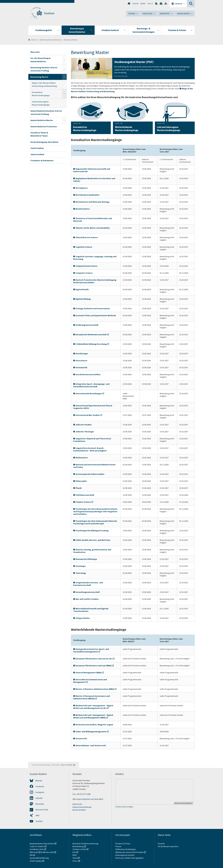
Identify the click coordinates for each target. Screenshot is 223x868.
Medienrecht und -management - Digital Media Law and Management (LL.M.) (93, 707)
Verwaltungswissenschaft (88, 592)
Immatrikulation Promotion (44, 127)
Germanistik (81, 367)
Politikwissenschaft (85, 495)
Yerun (75, 858)
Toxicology (81, 573)
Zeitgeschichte (83, 618)
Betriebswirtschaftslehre (87, 195)
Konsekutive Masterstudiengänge (41, 94)
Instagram (40, 792)
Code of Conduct (37, 846)
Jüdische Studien (84, 425)
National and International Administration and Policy (94, 466)
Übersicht (35, 52)
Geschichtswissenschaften (88, 374)
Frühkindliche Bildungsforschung (91, 344)
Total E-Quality (36, 861)
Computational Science (86, 266)
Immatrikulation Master (42, 120)
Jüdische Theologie (85, 432)
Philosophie (81, 481)
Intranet (135, 3)
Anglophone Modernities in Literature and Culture (94, 180)
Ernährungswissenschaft (87, 325)
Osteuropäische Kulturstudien (90, 474)
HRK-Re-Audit (48, 852)
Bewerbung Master (71, 40)
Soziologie (81, 566)
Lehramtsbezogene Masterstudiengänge (41, 103)
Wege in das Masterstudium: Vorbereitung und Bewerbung (44, 84)
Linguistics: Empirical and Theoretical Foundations (92, 440)
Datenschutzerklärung (82, 807)
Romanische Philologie (86, 559)
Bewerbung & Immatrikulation (51, 40)
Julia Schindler (67, 765)
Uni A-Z (150, 3)
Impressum (77, 804)
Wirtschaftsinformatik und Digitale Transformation (91, 610)
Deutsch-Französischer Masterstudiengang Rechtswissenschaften (95, 281)
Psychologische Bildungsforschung (92, 531)
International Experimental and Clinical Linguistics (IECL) (93, 407)
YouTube (39, 821)
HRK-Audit (34, 852)
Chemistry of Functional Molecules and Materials (93, 220)
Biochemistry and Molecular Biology (92, 202)
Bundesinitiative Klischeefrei (42, 844)
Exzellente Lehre (37, 849)
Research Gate (42, 810)
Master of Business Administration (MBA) (95, 689)
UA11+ (75, 861)
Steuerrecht (81, 738)
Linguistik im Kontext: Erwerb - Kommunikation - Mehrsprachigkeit (90, 449)
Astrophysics (82, 188)
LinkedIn (39, 798)
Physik (79, 488)
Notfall (143, 3)
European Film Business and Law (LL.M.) (94, 659)
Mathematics (82, 458)
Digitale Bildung (83, 299)
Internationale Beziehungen (89, 393)
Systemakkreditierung (39, 858)
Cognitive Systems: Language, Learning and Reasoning (95, 258)
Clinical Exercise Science (87, 237)
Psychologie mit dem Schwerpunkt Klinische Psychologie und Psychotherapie (95, 522)
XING (37, 815)
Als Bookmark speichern (168, 846)
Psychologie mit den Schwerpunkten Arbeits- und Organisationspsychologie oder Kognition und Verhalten (96, 511)
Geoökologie (82, 354)
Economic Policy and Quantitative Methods (96, 315)
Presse (118, 846)
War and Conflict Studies (87, 599)
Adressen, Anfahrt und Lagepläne (129, 858)
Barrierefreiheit (79, 810)
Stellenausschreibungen (126, 849)
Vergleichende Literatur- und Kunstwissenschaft (88, 584)
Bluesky (39, 781)
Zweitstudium (37, 148)
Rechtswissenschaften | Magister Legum (94, 725)
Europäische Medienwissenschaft (91, 334)
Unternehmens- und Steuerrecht (91, 745)
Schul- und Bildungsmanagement (91, 732)
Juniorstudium (37, 154)
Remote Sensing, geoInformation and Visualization (92, 551)
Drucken (161, 844)
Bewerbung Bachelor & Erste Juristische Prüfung (44, 69)
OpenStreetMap (180, 803)
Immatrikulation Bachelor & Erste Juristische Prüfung (46, 112)
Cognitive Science (84, 247)
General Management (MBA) (89, 673)
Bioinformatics (83, 209)
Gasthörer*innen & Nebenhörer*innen (39, 134)
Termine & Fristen (123, 844)
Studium (49, 13)
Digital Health (82, 289)
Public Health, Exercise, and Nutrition (93, 540)
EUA (74, 852)
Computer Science (84, 273)
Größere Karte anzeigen (124, 807)
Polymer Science (83, 502)
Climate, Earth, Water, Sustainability (93, 228)
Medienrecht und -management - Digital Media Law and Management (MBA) (93, 716)
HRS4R (32, 855)
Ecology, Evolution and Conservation (93, 308)
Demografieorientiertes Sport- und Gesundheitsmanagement (91, 650)
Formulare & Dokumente (42, 160)
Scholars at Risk (79, 849)
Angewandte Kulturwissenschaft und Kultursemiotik (92, 170)
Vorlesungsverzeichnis (125, 855)
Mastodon (40, 804)
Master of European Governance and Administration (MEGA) (92, 697)
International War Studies (88, 415)
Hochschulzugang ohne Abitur (44, 142)
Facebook (40, 786)
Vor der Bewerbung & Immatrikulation (40, 60)
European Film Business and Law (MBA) (94, 666)
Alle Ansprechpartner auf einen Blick (88, 799)
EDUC (75, 855)
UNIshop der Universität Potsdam (129, 852)
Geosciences (81, 361)
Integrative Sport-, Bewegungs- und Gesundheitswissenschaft (91, 385)
